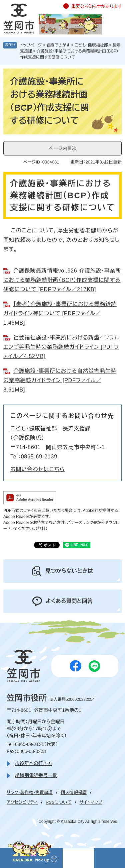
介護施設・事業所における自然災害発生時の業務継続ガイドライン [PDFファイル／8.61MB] (60, 380)
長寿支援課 (76, 428)
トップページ (31, 45)
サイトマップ (91, 802)
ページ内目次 (63, 148)
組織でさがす (58, 45)
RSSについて (59, 802)
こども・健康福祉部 (91, 45)
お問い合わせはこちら (37, 469)
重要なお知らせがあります (96, 7)
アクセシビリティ (22, 802)
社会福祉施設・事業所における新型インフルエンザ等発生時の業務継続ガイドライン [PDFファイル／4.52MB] (61, 347)
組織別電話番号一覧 (36, 775)
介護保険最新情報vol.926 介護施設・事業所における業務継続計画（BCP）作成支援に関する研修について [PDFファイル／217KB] (62, 280)
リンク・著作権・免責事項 (30, 793)
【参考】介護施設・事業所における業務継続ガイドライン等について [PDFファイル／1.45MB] (60, 313)
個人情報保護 (74, 793)
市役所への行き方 (33, 763)
